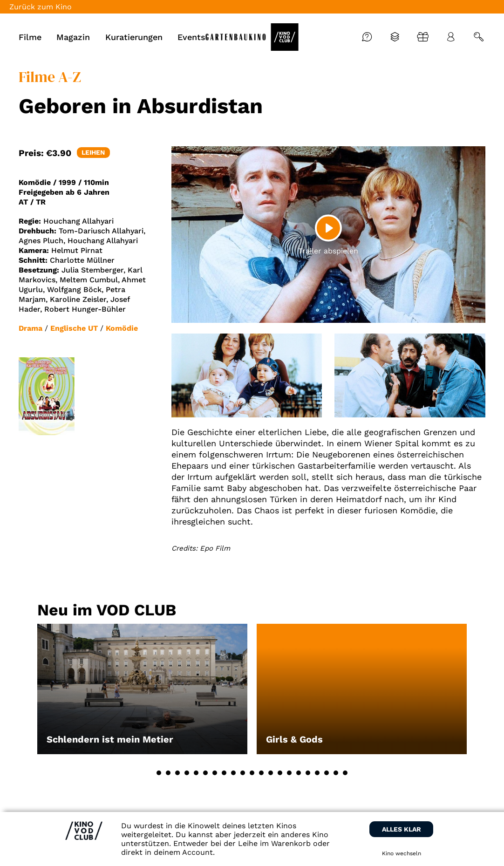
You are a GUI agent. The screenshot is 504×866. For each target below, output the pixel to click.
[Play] (328, 228)
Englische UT (74, 328)
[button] (159, 773)
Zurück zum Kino (41, 7)
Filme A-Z (50, 77)
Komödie (122, 328)
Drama (31, 328)
